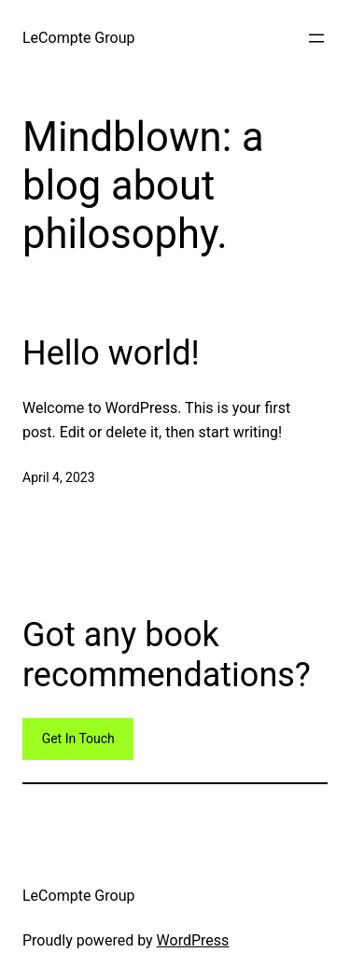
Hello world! (111, 353)
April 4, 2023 (59, 477)
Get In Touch (78, 738)
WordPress (193, 940)
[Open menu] (316, 38)
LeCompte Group (78, 38)
